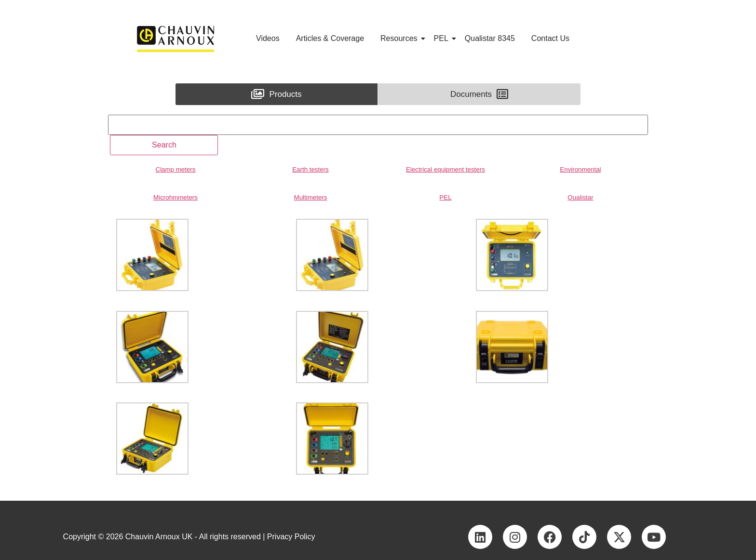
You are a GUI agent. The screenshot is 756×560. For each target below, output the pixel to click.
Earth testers (310, 169)
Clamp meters (176, 169)
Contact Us (550, 38)
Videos (268, 38)
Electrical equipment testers (445, 169)
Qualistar (580, 197)
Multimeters (311, 197)
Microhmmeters (175, 197)
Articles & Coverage (330, 38)
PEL (443, 38)
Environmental (580, 169)
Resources (400, 38)
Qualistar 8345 (490, 38)
